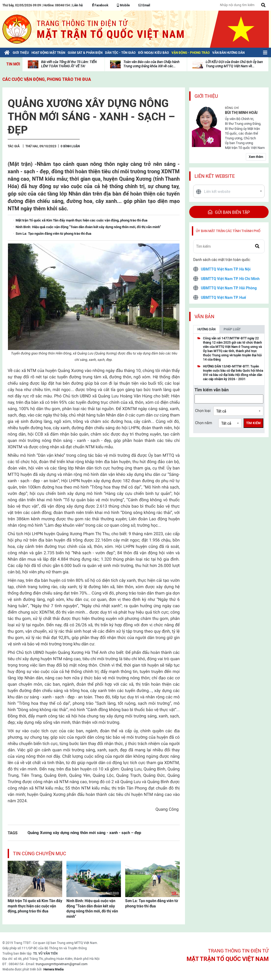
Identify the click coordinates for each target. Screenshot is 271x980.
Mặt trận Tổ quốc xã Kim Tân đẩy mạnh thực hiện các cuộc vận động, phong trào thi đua (35, 906)
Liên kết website (215, 176)
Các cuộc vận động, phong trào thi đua (47, 79)
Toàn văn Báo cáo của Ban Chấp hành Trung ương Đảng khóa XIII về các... (151, 64)
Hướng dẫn (206, 329)
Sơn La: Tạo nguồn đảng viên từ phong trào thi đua (152, 903)
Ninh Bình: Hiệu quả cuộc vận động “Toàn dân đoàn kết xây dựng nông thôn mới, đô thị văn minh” (92, 909)
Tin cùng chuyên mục (40, 853)
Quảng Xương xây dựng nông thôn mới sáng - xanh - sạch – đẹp (84, 833)
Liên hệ (77, 5)
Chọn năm (204, 423)
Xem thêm (256, 157)
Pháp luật (232, 329)
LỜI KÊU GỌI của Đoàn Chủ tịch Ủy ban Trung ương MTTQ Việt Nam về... (234, 64)
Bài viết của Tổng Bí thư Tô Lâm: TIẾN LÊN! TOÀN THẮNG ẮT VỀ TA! (69, 64)
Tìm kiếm (253, 423)
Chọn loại (203, 411)
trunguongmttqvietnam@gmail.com (62, 964)
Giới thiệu (206, 96)
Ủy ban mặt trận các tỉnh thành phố (228, 231)
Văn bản (204, 316)
